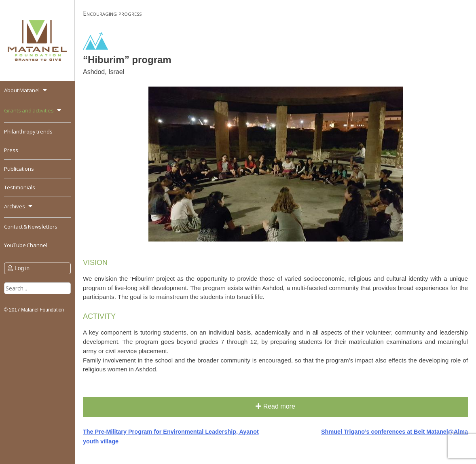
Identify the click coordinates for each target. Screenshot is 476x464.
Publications (19, 169)
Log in (22, 268)
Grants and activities (29, 110)
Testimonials (20, 187)
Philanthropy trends (28, 131)
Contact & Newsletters (31, 227)
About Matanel (22, 90)
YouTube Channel (26, 245)
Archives (15, 206)
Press (11, 150)
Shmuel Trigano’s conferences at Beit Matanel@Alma (395, 432)
